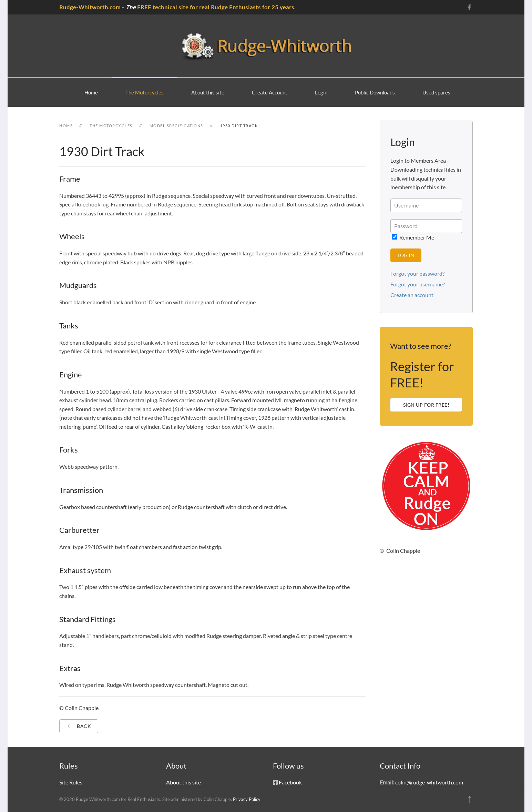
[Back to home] (266, 46)
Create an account (412, 295)
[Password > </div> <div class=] (426, 226)
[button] (470, 800)
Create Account (270, 92)
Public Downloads (375, 92)
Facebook (290, 782)
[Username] (426, 205)
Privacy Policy (247, 799)
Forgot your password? (417, 273)
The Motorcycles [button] (145, 92)
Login (321, 92)
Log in (406, 255)
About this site (208, 92)
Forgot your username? (418, 284)
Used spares (436, 92)
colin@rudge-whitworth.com (429, 782)
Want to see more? (421, 346)
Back (79, 726)
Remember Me (413, 237)
